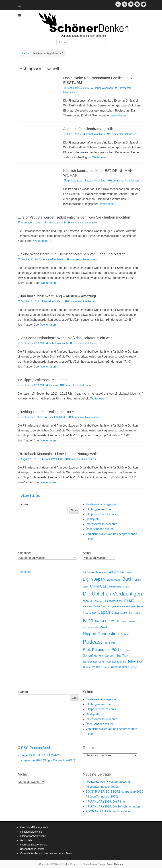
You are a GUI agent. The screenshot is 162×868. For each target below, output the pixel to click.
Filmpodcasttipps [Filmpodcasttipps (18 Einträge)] (113, 601)
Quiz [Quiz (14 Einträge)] (128, 650)
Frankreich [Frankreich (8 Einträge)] (88, 606)
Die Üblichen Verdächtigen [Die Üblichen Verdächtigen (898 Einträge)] (112, 594)
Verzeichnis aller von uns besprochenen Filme (46, 853)
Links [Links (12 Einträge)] (123, 621)
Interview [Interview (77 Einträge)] (90, 612)
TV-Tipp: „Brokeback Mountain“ (43, 380)
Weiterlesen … (120, 115)
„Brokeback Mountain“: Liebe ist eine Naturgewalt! (58, 454)
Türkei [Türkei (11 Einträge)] (106, 667)
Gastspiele (93, 519)
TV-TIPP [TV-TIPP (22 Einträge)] (97, 667)
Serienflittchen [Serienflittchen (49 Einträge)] (93, 655)
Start (25, 54)
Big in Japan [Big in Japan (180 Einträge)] (94, 579)
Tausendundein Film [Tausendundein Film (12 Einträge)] (116, 662)
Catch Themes (115, 864)
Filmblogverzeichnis (99, 509)
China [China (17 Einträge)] (138, 580)
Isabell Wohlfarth (103, 88)
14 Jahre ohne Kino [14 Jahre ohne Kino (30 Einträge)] (95, 572)
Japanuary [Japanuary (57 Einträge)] (119, 613)
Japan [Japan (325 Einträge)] (104, 612)
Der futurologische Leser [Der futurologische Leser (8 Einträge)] (120, 587)
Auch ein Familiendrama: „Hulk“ (89, 129)
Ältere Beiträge (29, 496)
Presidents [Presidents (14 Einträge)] (109, 643)
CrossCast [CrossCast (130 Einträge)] (99, 586)
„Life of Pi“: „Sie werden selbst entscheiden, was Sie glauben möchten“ (74, 217)
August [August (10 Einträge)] (129, 573)
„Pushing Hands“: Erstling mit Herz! (46, 412)
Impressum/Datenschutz (101, 524)
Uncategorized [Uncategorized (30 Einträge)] (120, 667)
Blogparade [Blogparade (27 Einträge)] (114, 580)
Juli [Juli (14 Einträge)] (130, 613)
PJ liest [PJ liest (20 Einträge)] (125, 634)
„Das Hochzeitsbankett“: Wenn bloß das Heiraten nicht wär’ (65, 338)
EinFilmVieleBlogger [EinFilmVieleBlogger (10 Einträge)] (93, 601)
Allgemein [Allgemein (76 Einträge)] (117, 572)
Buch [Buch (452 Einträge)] (128, 579)
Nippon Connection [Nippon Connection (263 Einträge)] (101, 634)
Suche (75, 698)
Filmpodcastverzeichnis (101, 514)
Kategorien (25, 553)
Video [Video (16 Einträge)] (134, 667)
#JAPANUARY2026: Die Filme (105, 802)
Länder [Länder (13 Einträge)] (131, 621)
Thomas (53, 385)
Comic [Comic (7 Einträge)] (86, 587)
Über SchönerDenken (100, 529)
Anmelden (24, 572)
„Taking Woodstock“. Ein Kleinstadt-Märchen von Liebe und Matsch (71, 254)
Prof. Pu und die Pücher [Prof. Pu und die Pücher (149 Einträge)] (103, 650)
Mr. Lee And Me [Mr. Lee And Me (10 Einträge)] (90, 628)
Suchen (23, 504)
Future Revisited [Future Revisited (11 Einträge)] (102, 606)
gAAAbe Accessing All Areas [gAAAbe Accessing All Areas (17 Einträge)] (127, 606)
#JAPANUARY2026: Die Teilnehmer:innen (113, 807)
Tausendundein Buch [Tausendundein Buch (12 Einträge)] (93, 662)
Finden (74, 510)
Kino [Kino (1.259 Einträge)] (88, 620)
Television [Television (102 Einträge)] (135, 661)
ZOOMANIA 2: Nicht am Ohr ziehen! (109, 811)
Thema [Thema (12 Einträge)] (86, 667)
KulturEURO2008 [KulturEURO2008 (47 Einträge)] (107, 621)
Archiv (87, 553)
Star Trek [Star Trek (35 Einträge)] (122, 655)
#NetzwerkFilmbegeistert (102, 504)
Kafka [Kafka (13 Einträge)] (137, 613)
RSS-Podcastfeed (35, 748)
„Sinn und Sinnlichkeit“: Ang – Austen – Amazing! (57, 296)
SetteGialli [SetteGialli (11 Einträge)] (109, 656)
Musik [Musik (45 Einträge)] (104, 627)
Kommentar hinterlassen (124, 134)
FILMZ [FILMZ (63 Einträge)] (129, 601)
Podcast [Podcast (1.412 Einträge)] (93, 642)
